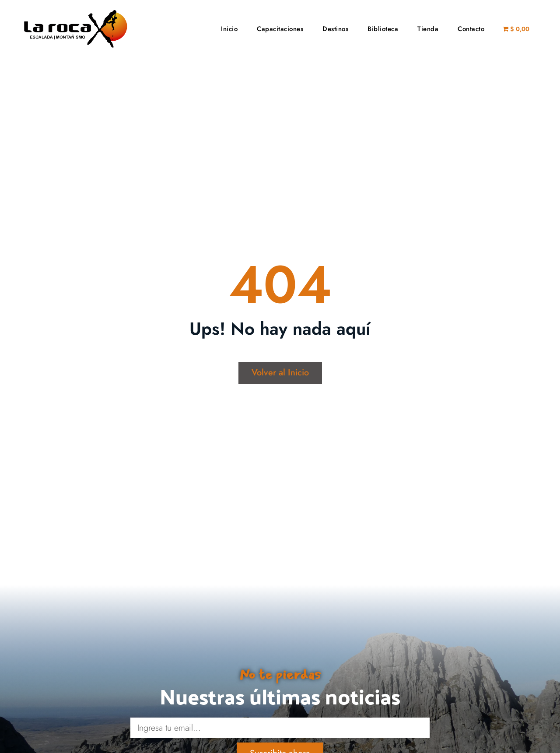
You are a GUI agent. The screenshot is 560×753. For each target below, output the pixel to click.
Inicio (229, 29)
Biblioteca (383, 29)
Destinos (335, 29)
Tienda (428, 29)
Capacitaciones (280, 29)
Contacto (471, 29)
